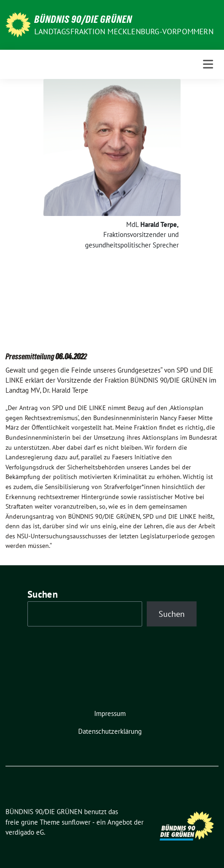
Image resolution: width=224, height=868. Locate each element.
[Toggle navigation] (208, 64)
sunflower (76, 822)
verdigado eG (25, 832)
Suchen (43, 594)
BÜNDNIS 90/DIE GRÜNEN (83, 19)
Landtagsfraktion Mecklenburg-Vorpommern (124, 32)
